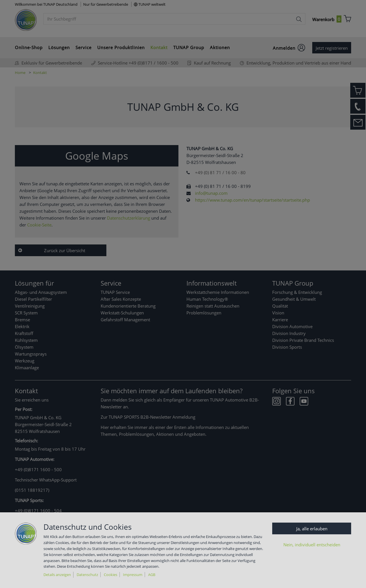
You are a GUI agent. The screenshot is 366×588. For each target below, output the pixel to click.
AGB (152, 575)
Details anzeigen (57, 575)
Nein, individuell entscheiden (312, 545)
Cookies (111, 575)
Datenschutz (87, 575)
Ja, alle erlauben (312, 529)
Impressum (133, 575)
